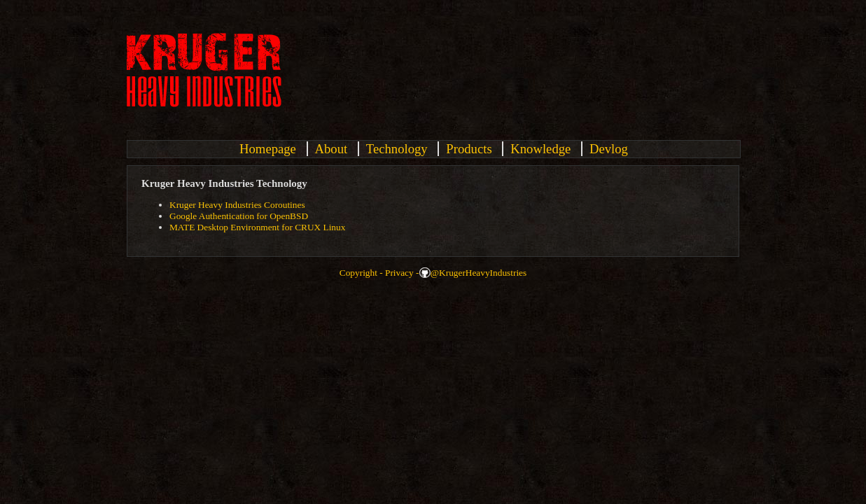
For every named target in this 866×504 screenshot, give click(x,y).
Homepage (268, 149)
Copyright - (361, 273)
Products (469, 149)
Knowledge (540, 149)
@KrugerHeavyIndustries (479, 273)
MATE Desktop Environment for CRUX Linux (257, 227)
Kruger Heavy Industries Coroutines (237, 205)
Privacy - (402, 273)
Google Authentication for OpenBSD (239, 216)
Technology (397, 149)
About (331, 149)
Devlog (609, 149)
